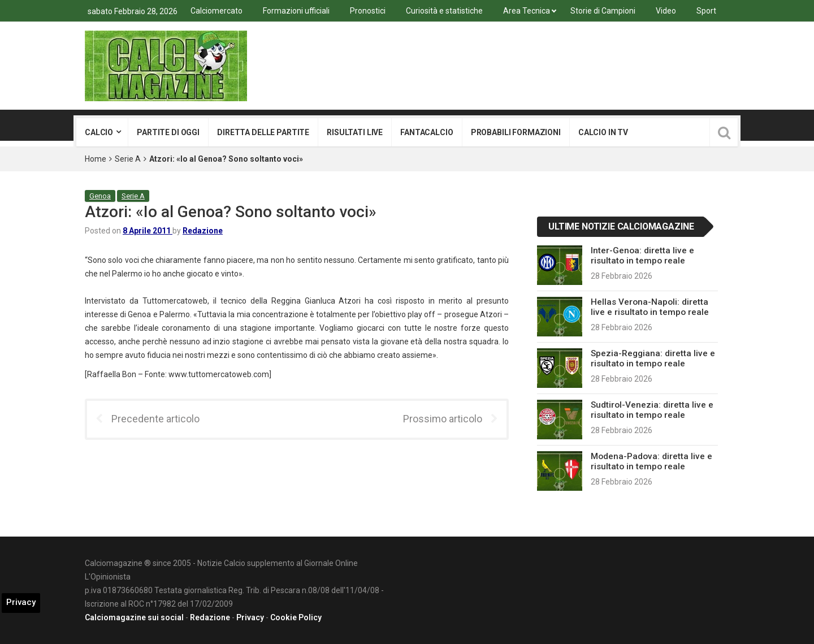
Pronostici (368, 11)
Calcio (99, 132)
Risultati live (355, 132)
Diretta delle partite (263, 132)
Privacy (250, 617)
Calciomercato (217, 11)
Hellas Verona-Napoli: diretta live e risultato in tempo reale (650, 307)
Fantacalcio (427, 132)
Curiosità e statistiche (444, 11)
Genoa (100, 196)
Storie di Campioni (603, 11)
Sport (706, 11)
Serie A (128, 159)
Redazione (203, 231)
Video (666, 11)
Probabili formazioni (516, 132)
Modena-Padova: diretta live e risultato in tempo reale (651, 461)
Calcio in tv (603, 132)
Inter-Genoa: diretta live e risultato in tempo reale (642, 256)
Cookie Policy (296, 617)
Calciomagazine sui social (134, 617)
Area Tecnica (527, 11)
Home (96, 159)
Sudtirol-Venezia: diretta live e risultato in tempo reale (652, 410)
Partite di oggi (168, 132)
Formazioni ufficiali (296, 11)
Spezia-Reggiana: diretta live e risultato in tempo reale (653, 358)
